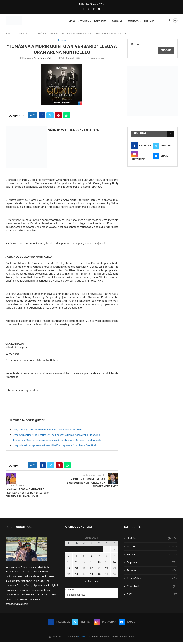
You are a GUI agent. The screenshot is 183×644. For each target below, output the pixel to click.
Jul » (96, 583)
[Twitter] (88, 9)
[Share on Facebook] (42, 117)
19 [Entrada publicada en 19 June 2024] (84, 570)
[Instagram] (94, 9)
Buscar (135, 46)
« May (88, 583)
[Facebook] (84, 9)
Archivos (70, 591)
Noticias (83, 21)
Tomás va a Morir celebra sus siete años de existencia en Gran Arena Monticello (57, 442)
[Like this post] (34, 117)
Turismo (149, 21)
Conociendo (152, 588)
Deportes (100, 21)
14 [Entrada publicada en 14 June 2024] (99, 564)
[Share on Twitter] (50, 117)
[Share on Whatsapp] (67, 117)
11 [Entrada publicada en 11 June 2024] (76, 564)
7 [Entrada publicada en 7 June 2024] (99, 558)
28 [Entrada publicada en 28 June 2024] (99, 576)
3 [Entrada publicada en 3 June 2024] (69, 558)
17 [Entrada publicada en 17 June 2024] (69, 570)
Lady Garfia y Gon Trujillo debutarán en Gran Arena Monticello (48, 432)
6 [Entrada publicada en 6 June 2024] (91, 558)
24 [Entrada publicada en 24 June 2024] (69, 576)
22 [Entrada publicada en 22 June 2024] (107, 570)
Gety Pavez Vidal (43, 60)
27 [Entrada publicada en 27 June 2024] (91, 576)
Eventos (133, 21)
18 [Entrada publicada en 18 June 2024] (76, 570)
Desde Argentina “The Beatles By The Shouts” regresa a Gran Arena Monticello (57, 437)
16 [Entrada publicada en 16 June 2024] (114, 564)
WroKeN (83, 638)
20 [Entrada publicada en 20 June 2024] (91, 570)
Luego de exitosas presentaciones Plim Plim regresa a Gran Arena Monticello (55, 447)
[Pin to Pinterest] (58, 117)
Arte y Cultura (152, 580)
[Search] (169, 21)
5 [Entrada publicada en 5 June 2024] (84, 558)
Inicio (71, 21)
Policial (117, 21)
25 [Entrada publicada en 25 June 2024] (76, 576)
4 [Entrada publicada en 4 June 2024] (76, 558)
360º (152, 596)
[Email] (99, 9)
